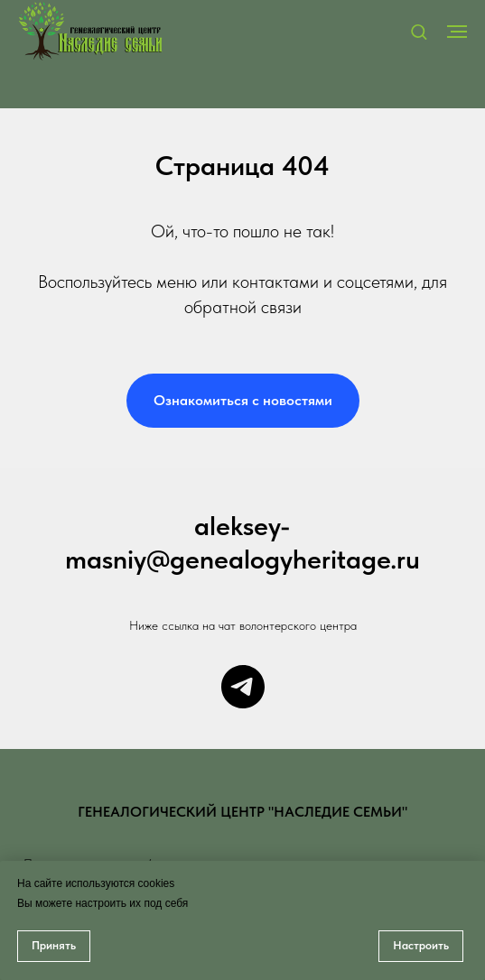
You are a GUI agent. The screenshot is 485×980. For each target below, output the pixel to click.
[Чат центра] (243, 687)
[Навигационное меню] (457, 32)
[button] (419, 31)
